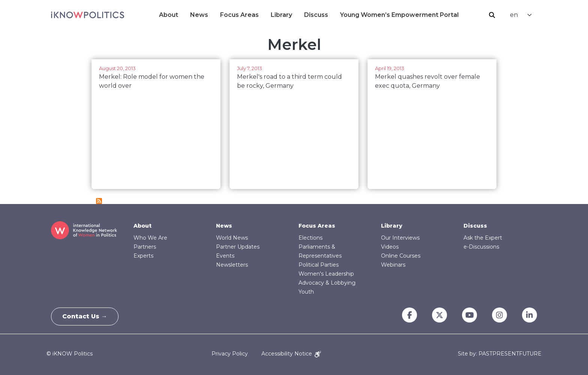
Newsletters (232, 265)
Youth (306, 292)
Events (225, 256)
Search (492, 15)
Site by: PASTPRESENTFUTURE (500, 354)
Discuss (316, 15)
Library (281, 15)
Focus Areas (239, 15)
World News (232, 238)
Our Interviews (400, 238)
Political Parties (319, 265)
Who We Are (150, 238)
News (199, 15)
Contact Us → (85, 316)
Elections (310, 238)
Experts (143, 256)
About (169, 15)
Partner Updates (238, 247)
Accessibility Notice (291, 354)
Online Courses (401, 256)
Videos (390, 247)
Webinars (393, 265)
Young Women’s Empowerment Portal (399, 15)
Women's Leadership (326, 274)
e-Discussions (481, 247)
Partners (145, 247)
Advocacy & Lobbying (327, 283)
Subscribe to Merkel (99, 201)
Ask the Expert (483, 238)
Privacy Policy (230, 354)
